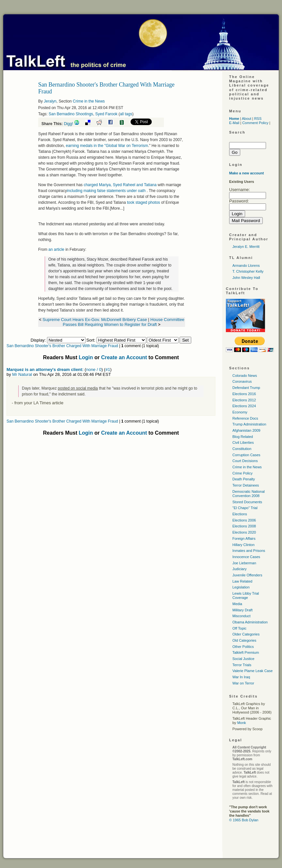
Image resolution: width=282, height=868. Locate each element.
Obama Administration (250, 622)
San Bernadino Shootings (71, 114)
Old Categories (244, 640)
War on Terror (243, 683)
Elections (240, 514)
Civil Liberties (243, 442)
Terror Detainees (246, 485)
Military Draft (243, 610)
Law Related (242, 581)
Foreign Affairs (244, 538)
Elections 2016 (244, 394)
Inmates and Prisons (249, 551)
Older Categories (246, 634)
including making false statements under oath (107, 191)
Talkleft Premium (246, 652)
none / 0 (94, 370)
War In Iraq (241, 677)
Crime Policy (243, 473)
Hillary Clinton (243, 545)
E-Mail (234, 123)
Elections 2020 (244, 532)
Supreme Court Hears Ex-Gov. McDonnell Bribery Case (95, 320)
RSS (258, 119)
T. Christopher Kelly (248, 271)
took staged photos (143, 202)
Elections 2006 (244, 520)
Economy (240, 412)
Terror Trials (242, 665)
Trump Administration (249, 424)
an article (56, 249)
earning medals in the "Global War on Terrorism (107, 146)
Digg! (69, 124)
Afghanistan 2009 (246, 430)
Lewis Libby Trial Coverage (246, 595)
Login (86, 357)
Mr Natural (22, 374)
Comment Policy (255, 123)
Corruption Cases (246, 455)
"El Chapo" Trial (245, 508)
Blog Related (243, 437)
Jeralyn (50, 101)
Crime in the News (89, 101)
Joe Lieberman (244, 563)
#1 (108, 370)
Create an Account (124, 357)
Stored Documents (247, 502)
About (247, 119)
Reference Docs (245, 418)
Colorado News (245, 376)
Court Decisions (245, 461)
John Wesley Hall (246, 278)
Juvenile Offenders (247, 575)
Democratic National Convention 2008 (249, 494)
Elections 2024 (244, 406)
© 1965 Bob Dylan (244, 820)
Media (237, 604)
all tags (126, 114)
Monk (242, 723)
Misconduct (242, 616)
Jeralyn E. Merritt (246, 247)
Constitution (242, 449)
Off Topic (239, 628)
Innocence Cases (246, 557)
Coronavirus (242, 381)
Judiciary (239, 569)
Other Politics (243, 647)
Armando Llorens (246, 265)
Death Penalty (244, 479)
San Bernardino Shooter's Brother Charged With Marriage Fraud (62, 346)
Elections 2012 (244, 400)
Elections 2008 (244, 526)
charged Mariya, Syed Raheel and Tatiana (121, 185)
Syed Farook (106, 114)
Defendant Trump (246, 388)
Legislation (241, 587)
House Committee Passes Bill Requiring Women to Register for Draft (123, 322)
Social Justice (243, 659)
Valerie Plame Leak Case (252, 671)
